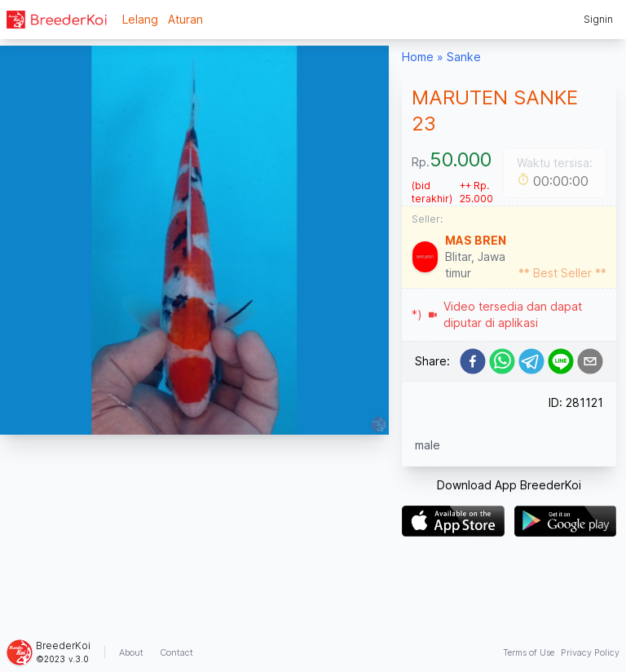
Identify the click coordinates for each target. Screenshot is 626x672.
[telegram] (531, 361)
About (131, 652)
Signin (598, 19)
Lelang (140, 19)
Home (418, 57)
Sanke (464, 57)
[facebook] (473, 361)
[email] (590, 361)
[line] (561, 361)
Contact (176, 652)
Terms (529, 652)
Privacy (590, 652)
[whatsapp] (502, 361)
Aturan (185, 19)
